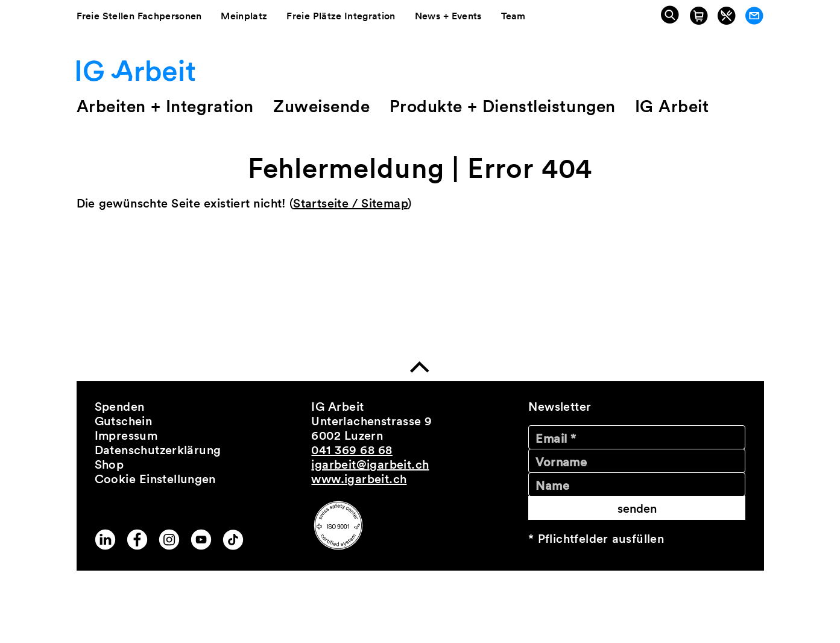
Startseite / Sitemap (350, 203)
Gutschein (124, 421)
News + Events (448, 16)
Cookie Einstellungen (155, 479)
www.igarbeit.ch (359, 479)
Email (556, 439)
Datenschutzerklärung (158, 450)
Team (513, 16)
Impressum (126, 436)
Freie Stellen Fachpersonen (139, 16)
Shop (109, 464)
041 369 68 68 (352, 450)
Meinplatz (244, 16)
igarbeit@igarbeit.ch (370, 464)
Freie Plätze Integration (341, 16)
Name (552, 486)
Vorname (561, 462)
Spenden (120, 407)
